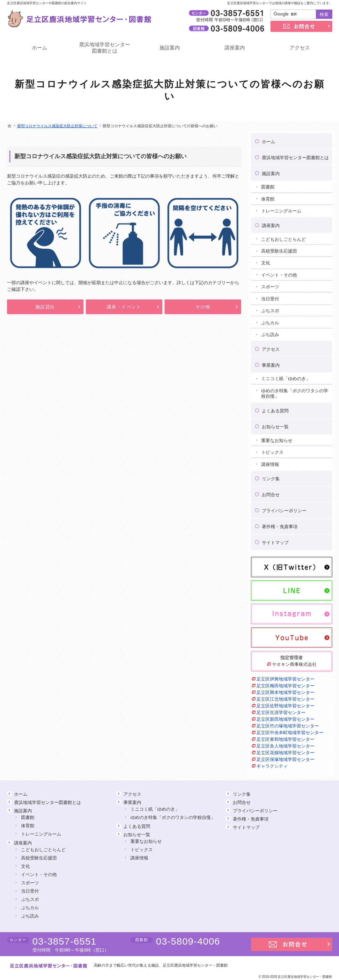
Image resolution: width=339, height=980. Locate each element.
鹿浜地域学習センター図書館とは (295, 155)
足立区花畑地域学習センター (285, 750)
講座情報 (270, 462)
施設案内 (271, 171)
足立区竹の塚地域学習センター (288, 724)
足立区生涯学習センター (281, 710)
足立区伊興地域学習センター (285, 677)
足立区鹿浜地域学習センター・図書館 (195, 965)
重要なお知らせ (277, 438)
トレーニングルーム (281, 209)
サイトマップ (275, 540)
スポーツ (270, 284)
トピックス (272, 450)
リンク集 (271, 476)
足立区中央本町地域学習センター (290, 730)
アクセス (271, 347)
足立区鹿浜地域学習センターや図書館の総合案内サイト (47, 3)
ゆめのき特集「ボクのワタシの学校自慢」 (295, 391)
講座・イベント (124, 307)
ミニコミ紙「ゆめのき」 (286, 376)
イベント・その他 (279, 273)
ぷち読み (270, 332)
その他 (203, 307)
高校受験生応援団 (279, 249)
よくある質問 (275, 409)
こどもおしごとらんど (284, 237)
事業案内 (271, 363)
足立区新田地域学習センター (285, 717)
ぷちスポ (270, 308)
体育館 (268, 197)
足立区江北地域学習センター (285, 697)
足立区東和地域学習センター (285, 737)
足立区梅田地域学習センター (285, 683)
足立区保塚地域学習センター (285, 757)
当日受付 (270, 297)
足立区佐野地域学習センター (285, 704)
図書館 (268, 185)
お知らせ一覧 (275, 424)
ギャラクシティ (272, 764)
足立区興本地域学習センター (285, 690)
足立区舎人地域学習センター (285, 744)
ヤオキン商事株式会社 (294, 662)
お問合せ (271, 492)
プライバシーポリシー (284, 508)
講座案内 (271, 223)
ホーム (269, 139)
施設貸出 (45, 307)
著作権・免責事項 (280, 524)
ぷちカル (270, 320)
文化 (266, 261)
